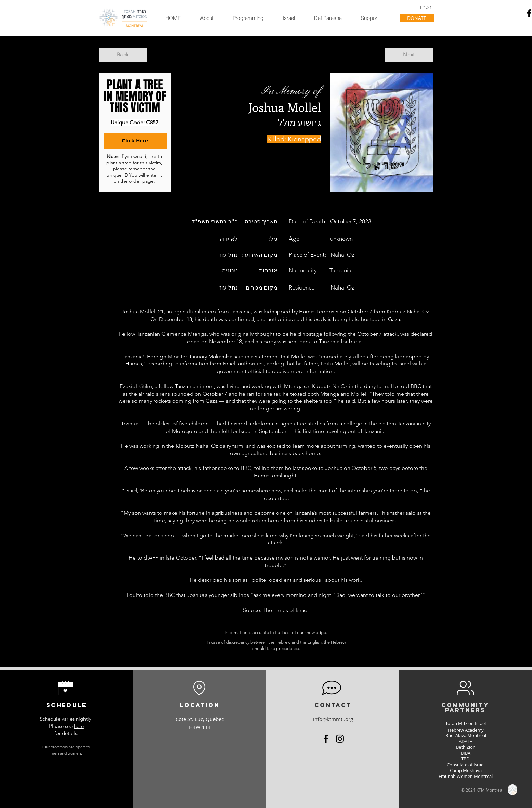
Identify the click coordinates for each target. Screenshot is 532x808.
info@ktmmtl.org (333, 719)
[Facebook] (326, 739)
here (79, 726)
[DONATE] (417, 18)
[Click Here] (135, 141)
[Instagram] (340, 739)
